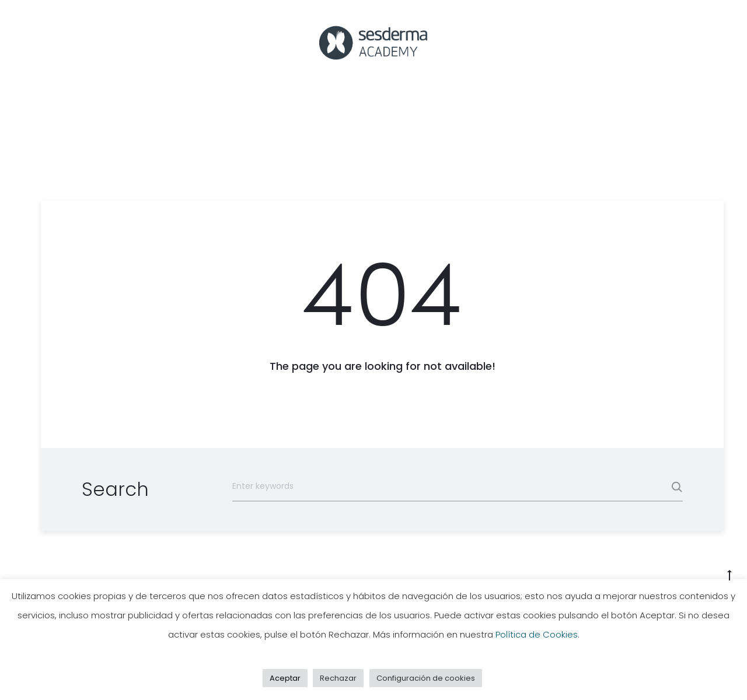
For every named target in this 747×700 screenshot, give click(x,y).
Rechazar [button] (338, 678)
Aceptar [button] (285, 678)
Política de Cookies (537, 634)
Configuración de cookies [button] (426, 678)
